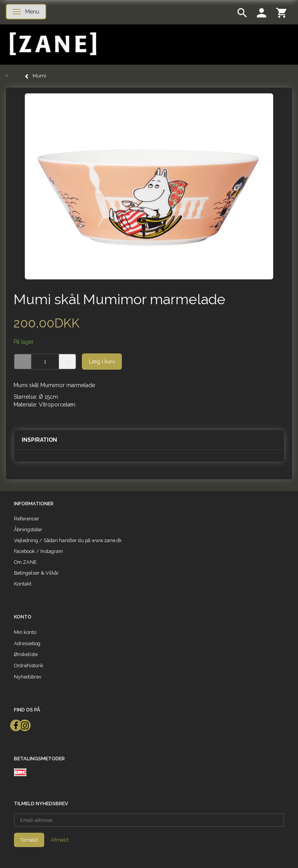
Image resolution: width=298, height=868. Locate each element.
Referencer (27, 519)
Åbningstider (28, 530)
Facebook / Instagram (38, 551)
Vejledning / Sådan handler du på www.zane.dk (68, 540)
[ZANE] (52, 44)
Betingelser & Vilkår (36, 573)
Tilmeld (29, 840)
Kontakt (23, 584)
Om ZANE (25, 562)
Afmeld (60, 840)
